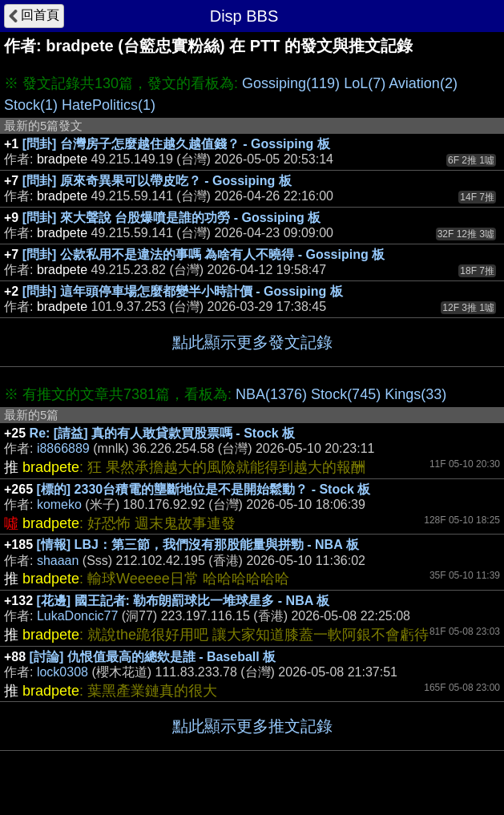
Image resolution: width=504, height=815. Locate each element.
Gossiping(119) (291, 83)
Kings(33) (415, 394)
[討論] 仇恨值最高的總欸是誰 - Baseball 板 (153, 657)
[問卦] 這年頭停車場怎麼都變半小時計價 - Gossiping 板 (183, 291)
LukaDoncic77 (77, 616)
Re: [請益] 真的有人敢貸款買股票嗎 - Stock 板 (163, 433)
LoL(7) (365, 83)
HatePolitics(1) (109, 105)
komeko (59, 504)
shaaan (58, 561)
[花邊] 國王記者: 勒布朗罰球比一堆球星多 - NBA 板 (183, 601)
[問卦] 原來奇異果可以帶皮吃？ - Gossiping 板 (157, 181)
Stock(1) (31, 105)
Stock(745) (346, 394)
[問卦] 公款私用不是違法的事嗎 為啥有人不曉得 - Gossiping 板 (204, 254)
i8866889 (63, 448)
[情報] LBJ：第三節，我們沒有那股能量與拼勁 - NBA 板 (198, 545)
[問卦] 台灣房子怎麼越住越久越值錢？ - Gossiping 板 (176, 144)
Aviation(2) (423, 83)
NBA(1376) (271, 394)
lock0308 (62, 672)
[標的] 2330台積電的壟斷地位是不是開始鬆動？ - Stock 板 (204, 489)
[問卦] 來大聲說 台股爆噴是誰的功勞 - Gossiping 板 (171, 218)
